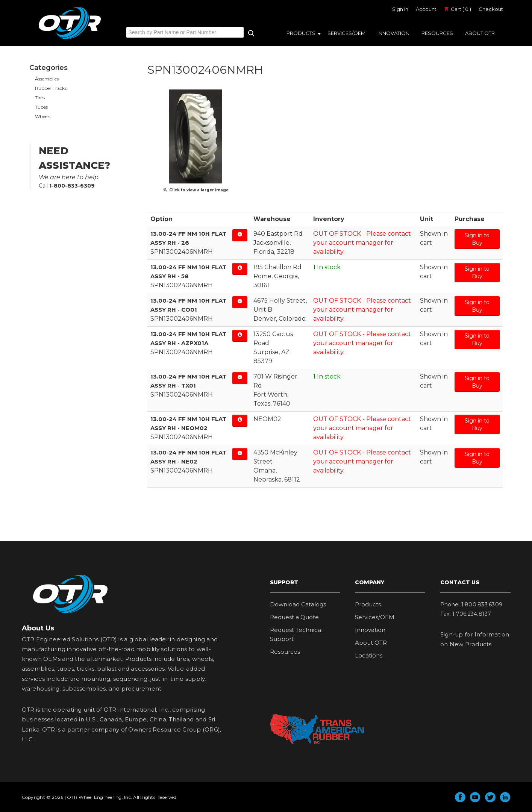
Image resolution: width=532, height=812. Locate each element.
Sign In (400, 9)
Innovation (393, 33)
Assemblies (47, 79)
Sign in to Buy (477, 239)
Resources (437, 33)
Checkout (491, 9)
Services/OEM (346, 33)
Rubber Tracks (51, 88)
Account (426, 9)
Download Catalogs (298, 604)
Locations (369, 655)
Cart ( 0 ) (458, 9)
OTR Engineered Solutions (70, 39)
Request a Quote (294, 617)
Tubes (41, 107)
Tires (40, 98)
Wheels (43, 116)
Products (301, 33)
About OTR (480, 33)
